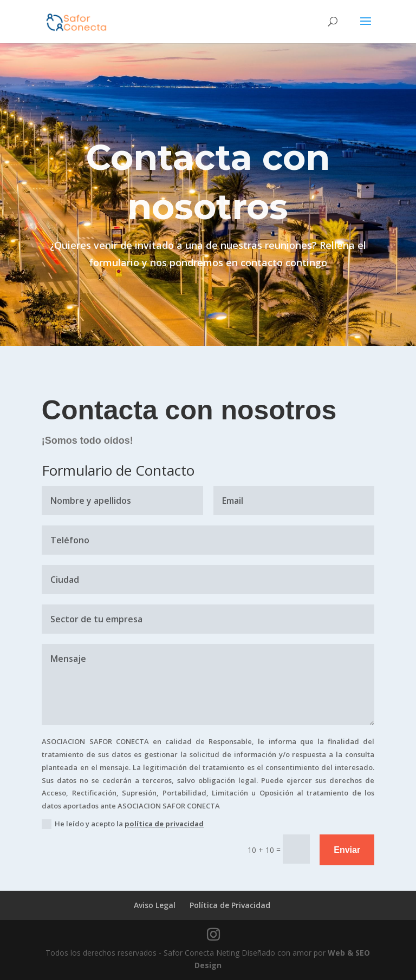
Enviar (347, 850)
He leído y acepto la (123, 824)
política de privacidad (164, 824)
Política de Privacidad (230, 905)
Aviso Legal (155, 905)
